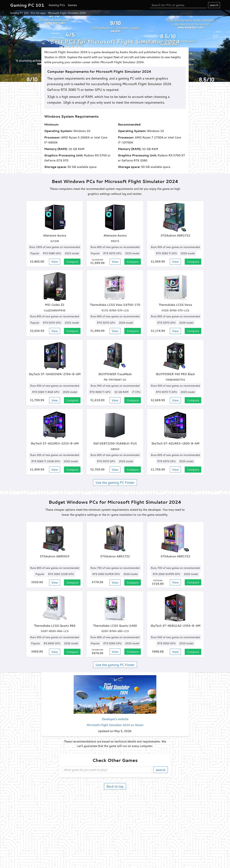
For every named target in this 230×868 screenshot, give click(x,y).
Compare (72, 262)
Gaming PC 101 (19, 13)
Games (72, 5)
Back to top (115, 786)
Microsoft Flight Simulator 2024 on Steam (115, 725)
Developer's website (115, 719)
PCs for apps (38, 13)
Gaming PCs (57, 5)
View (55, 262)
